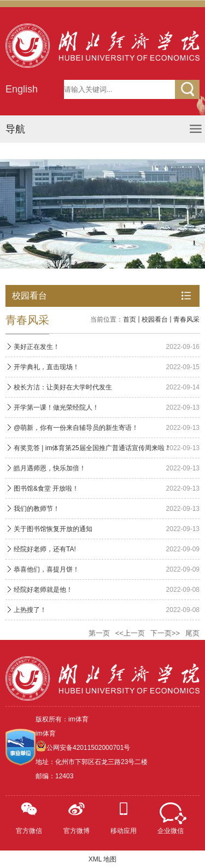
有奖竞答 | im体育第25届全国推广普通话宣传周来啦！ (92, 448)
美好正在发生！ (37, 347)
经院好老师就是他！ (43, 590)
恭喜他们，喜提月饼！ (46, 569)
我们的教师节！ (37, 509)
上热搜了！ (30, 610)
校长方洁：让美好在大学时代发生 (63, 387)
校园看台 (155, 319)
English (22, 89)
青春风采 (186, 319)
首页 (130, 319)
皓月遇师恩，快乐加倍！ (50, 468)
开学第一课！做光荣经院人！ (56, 407)
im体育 (46, 733)
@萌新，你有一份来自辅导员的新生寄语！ (76, 428)
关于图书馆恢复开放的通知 (53, 529)
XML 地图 (103, 859)
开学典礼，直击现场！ (46, 367)
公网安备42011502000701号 (88, 748)
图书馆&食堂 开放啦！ (46, 488)
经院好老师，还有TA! (45, 549)
